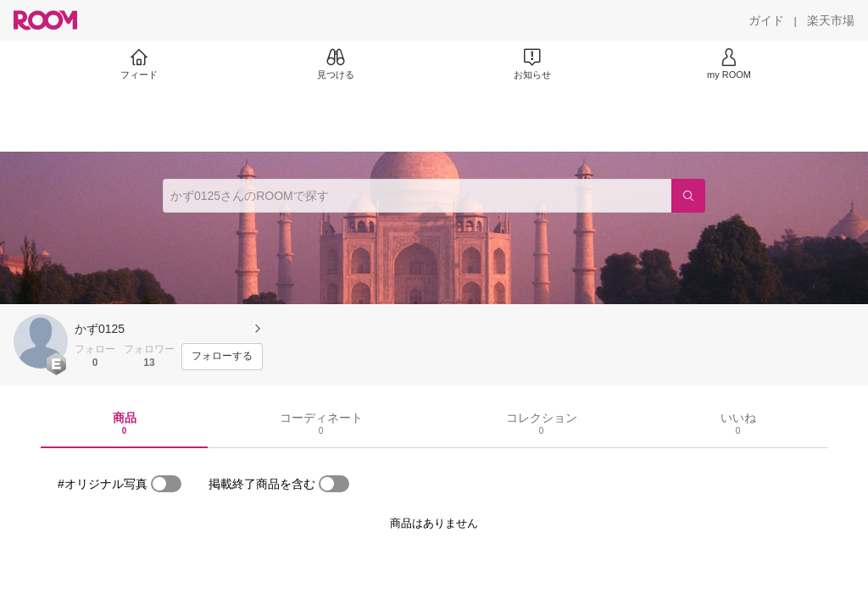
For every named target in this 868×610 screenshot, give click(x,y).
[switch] (166, 484)
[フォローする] (222, 357)
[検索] (688, 196)
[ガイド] (766, 20)
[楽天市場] (831, 20)
